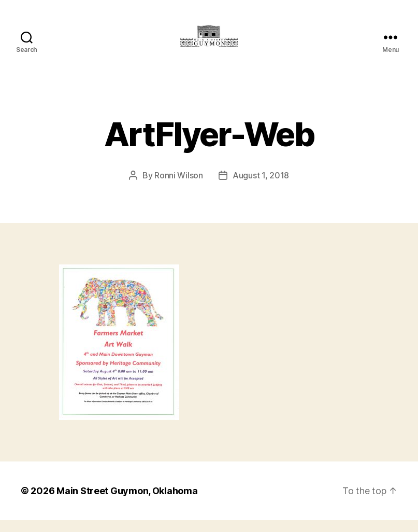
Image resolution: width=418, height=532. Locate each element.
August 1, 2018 (261, 187)
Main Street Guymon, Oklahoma (127, 503)
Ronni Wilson (179, 187)
